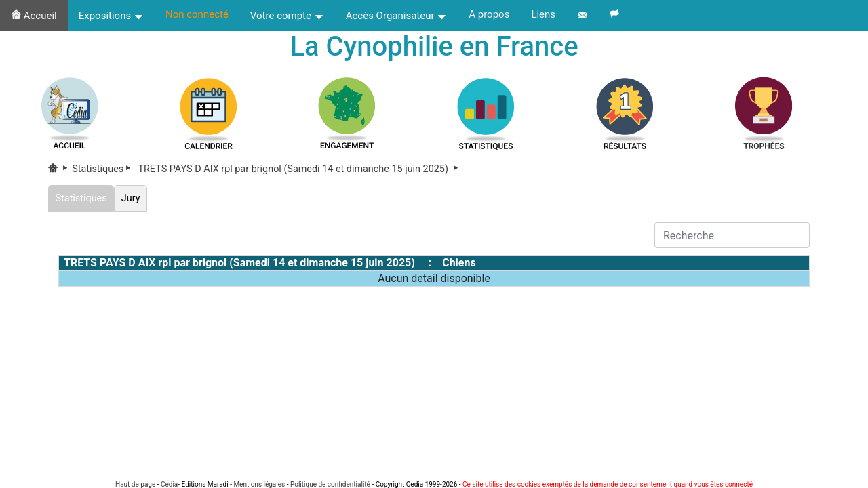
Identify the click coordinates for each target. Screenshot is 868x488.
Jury (131, 198)
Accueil (34, 16)
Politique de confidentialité (330, 484)
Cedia (169, 484)
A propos (489, 14)
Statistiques (104, 169)
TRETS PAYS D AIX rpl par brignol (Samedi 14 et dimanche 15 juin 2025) (299, 169)
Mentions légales (259, 484)
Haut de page (135, 484)
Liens (543, 14)
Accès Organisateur (397, 16)
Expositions (111, 16)
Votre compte (287, 16)
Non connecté (197, 14)
